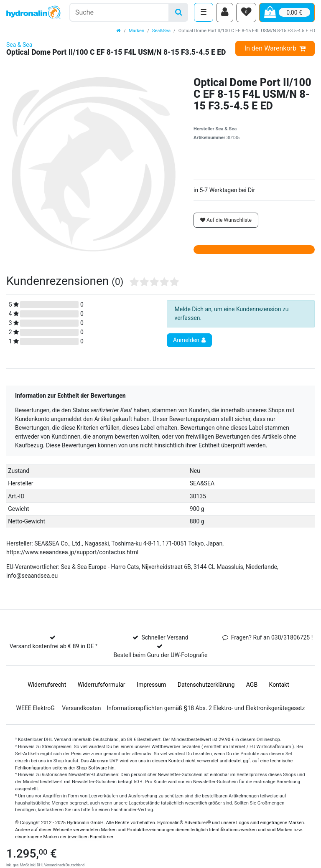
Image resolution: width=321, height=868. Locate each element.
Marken (136, 32)
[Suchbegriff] (119, 13)
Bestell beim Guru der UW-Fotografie (161, 656)
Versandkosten (81, 709)
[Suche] (179, 13)
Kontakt (279, 685)
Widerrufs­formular (102, 685)
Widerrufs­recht (47, 685)
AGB (252, 685)
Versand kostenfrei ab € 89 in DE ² (53, 647)
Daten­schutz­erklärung (206, 685)
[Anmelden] (225, 13)
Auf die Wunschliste (226, 221)
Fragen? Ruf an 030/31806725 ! (272, 638)
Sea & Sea (19, 46)
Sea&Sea (161, 32)
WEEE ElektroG (35, 709)
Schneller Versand (165, 638)
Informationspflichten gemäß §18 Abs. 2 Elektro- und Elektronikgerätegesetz (206, 709)
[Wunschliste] (246, 13)
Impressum (151, 685)
